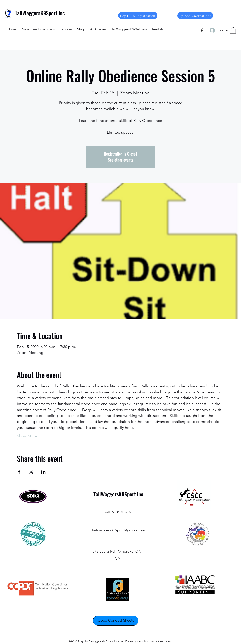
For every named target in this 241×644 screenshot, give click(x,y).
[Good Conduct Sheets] (116, 621)
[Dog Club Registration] (138, 16)
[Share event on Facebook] (19, 472)
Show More (27, 436)
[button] (233, 30)
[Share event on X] (31, 472)
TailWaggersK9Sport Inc (40, 13)
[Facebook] (202, 30)
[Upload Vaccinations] (195, 16)
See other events (120, 160)
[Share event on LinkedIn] (43, 472)
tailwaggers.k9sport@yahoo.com (119, 530)
